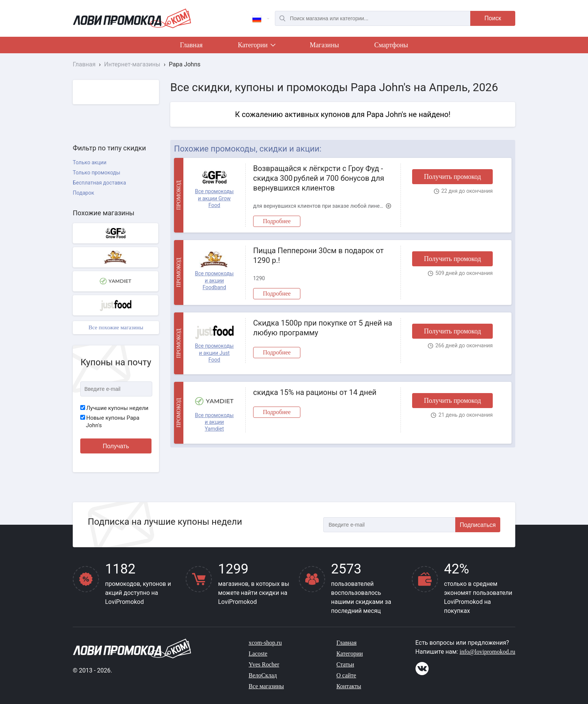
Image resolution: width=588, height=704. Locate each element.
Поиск (493, 18)
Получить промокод (452, 177)
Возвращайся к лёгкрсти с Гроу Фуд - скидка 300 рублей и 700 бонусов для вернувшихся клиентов (319, 178)
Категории (256, 47)
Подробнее (277, 221)
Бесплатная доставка (99, 183)
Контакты (349, 686)
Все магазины (266, 686)
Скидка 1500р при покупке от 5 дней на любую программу (323, 328)
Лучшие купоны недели (114, 408)
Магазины (324, 45)
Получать (116, 446)
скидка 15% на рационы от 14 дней (315, 392)
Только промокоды (97, 173)
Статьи (345, 664)
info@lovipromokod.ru (488, 652)
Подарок (83, 193)
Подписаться (478, 525)
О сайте (346, 675)
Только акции (90, 162)
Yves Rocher (264, 664)
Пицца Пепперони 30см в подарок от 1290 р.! (318, 255)
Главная (191, 45)
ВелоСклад (263, 675)
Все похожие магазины (116, 327)
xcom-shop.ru (265, 643)
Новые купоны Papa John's (110, 422)
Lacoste (258, 654)
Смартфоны (391, 45)
